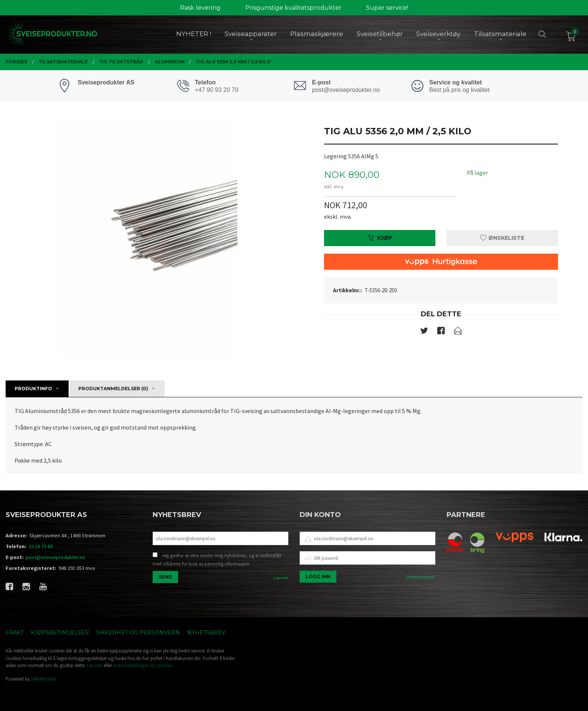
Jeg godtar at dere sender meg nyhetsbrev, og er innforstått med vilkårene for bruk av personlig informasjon (217, 560)
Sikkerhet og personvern (138, 633)
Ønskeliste (502, 238)
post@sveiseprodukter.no (55, 557)
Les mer (281, 578)
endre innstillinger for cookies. (143, 665)
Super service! (387, 8)
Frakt (15, 633)
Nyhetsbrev (206, 633)
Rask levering (200, 8)
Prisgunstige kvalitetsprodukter (293, 8)
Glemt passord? (421, 577)
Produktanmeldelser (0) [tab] (113, 389)
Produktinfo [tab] (33, 389)
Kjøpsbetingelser (60, 633)
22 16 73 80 (41, 546)
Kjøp (380, 238)
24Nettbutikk (43, 679)
